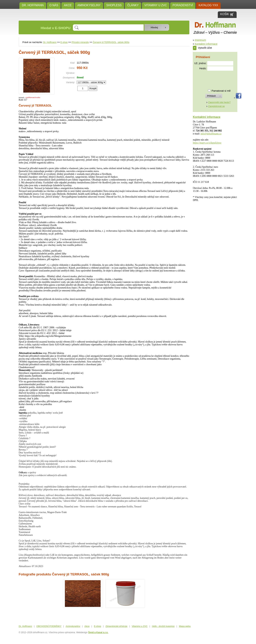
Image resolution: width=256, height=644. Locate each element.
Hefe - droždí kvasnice (163, 626)
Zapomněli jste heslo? (219, 102)
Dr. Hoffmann (33, 5)
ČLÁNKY (133, 5)
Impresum (200, 40)
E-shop (64, 42)
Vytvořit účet (202, 48)
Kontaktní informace (206, 44)
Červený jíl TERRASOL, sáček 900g (111, 42)
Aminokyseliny (89, 5)
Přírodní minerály (80, 42)
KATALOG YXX (208, 5)
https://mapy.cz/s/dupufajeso (207, 143)
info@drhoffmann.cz (211, 134)
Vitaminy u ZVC (156, 5)
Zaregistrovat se (216, 106)
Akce (68, 5)
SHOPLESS (114, 5)
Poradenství (183, 5)
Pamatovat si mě (221, 91)
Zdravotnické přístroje (116, 626)
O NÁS (54, 5)
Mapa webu (185, 626)
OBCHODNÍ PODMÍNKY (49, 626)
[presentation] (210, 78)
